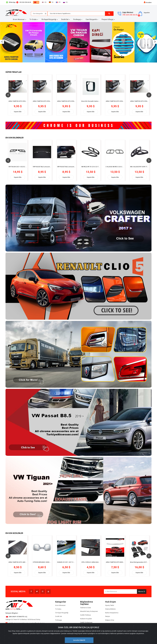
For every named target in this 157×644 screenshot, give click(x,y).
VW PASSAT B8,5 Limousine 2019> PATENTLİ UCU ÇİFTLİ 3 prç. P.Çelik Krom (66, 167)
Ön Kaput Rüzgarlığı (62, 613)
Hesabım (149, 3)
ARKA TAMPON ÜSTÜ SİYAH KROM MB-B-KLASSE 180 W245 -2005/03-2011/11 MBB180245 (42, 101)
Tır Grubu (58, 609)
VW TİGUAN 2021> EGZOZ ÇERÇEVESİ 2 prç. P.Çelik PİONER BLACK (18, 167)
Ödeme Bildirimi (110, 609)
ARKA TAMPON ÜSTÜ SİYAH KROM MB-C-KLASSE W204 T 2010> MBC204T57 (115, 101)
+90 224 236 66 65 (130, 15)
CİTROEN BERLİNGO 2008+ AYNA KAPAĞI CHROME (42, 562)
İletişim (108, 616)
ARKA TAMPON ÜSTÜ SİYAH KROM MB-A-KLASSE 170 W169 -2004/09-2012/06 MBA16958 (18, 101)
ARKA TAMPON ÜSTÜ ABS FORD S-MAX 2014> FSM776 (18, 562)
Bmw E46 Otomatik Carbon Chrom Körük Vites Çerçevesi (91, 101)
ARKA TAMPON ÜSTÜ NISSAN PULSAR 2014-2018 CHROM (115, 562)
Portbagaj (58, 620)
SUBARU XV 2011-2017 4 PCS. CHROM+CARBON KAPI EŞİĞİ (66, 562)
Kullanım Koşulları (86, 619)
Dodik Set (59, 616)
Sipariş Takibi (110, 605)
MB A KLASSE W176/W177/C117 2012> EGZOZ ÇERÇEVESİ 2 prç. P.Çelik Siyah (139, 167)
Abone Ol (142, 591)
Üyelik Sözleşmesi (86, 622)
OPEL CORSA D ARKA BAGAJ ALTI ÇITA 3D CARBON (91, 562)
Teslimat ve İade (85, 608)
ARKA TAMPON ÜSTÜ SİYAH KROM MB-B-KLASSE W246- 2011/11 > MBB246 (66, 101)
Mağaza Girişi (110, 620)
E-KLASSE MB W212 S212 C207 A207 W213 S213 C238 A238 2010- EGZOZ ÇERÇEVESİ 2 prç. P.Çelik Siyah (115, 167)
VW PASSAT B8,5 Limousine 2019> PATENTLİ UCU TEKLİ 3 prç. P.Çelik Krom (42, 167)
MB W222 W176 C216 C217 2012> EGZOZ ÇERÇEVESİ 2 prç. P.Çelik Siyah (91, 167)
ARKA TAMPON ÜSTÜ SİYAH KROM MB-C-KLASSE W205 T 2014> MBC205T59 (139, 101)
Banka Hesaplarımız (112, 613)
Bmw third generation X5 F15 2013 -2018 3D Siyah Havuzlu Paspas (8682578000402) (139, 562)
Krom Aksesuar (60, 605)
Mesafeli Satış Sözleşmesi (89, 611)
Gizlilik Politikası (85, 615)
